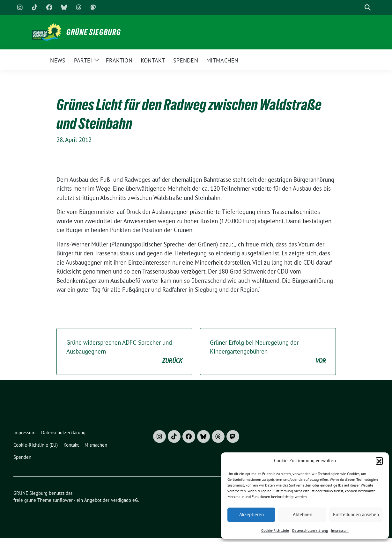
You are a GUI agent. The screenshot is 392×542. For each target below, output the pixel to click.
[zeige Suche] (368, 7)
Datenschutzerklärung (310, 530)
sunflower (63, 500)
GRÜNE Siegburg (94, 32)
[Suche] (359, 7)
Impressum (340, 530)
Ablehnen (303, 514)
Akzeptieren (251, 514)
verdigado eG (124, 500)
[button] (379, 461)
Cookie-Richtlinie (275, 530)
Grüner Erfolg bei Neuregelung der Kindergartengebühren (268, 352)
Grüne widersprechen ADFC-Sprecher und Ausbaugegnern (124, 352)
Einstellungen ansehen (356, 514)
